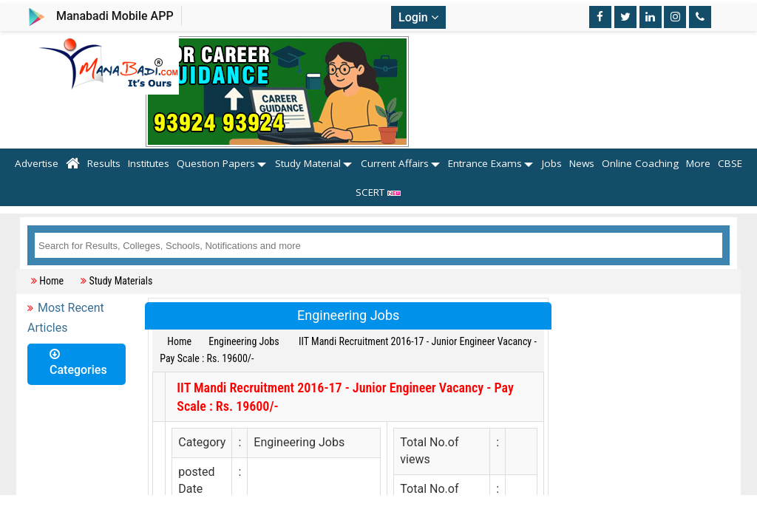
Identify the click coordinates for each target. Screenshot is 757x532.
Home (51, 281)
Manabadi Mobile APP (115, 16)
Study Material (308, 163)
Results (104, 163)
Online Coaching (640, 163)
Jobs (552, 163)
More (698, 163)
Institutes (149, 163)
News (582, 163)
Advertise (37, 163)
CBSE (730, 163)
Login (418, 17)
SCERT (379, 192)
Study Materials (120, 281)
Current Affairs (395, 163)
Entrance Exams (485, 163)
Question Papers (216, 163)
